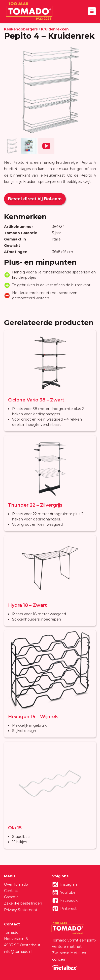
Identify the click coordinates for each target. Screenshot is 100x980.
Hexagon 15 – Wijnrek (33, 717)
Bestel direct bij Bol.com (35, 199)
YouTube (68, 892)
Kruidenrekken (55, 29)
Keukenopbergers (21, 29)
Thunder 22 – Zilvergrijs (35, 505)
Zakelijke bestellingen (23, 903)
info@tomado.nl (18, 952)
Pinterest (68, 909)
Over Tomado (16, 884)
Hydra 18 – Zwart (27, 605)
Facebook (69, 901)
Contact (11, 891)
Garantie (11, 897)
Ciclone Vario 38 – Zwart (36, 400)
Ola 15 (15, 828)
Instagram (69, 884)
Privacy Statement (21, 910)
